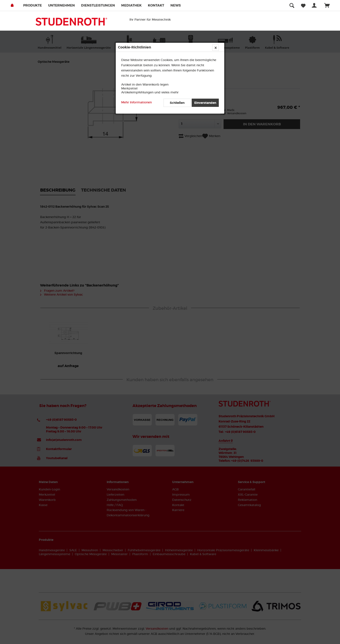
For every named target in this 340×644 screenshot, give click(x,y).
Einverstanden (205, 103)
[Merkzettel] (303, 5)
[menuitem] (35, 5)
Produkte (33, 5)
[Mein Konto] (315, 5)
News (176, 5)
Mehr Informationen (136, 102)
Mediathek (131, 5)
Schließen (177, 103)
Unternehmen (61, 5)
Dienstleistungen (98, 5)
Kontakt (156, 5)
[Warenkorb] (329, 5)
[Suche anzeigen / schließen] (292, 5)
